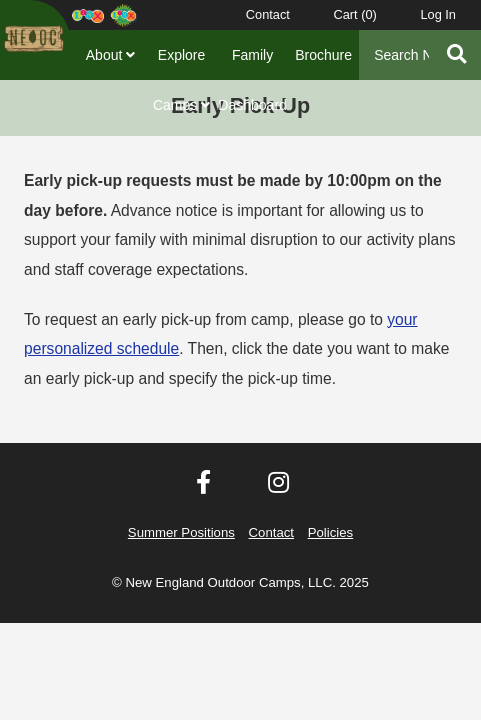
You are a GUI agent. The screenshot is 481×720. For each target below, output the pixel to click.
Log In (438, 14)
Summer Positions (181, 532)
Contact (268, 14)
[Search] (395, 55)
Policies (330, 532)
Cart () (354, 14)
